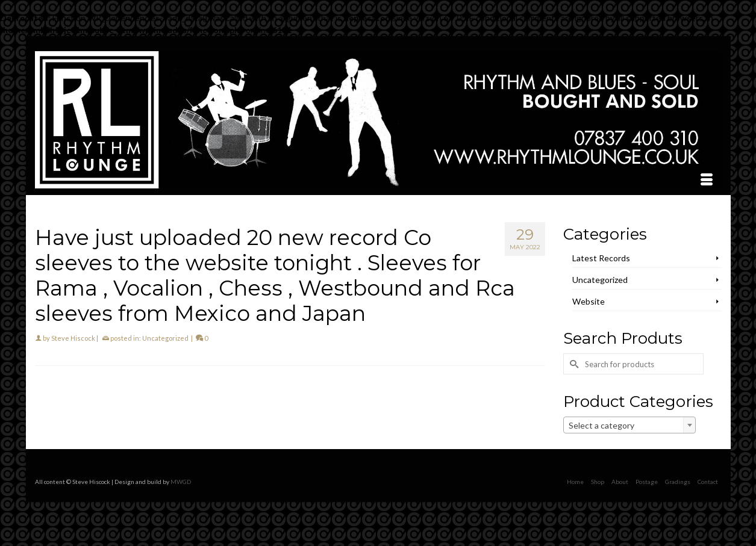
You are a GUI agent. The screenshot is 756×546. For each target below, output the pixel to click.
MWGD (181, 482)
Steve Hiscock (73, 338)
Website (589, 301)
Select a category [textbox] (601, 425)
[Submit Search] (572, 364)
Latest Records (601, 258)
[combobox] (629, 425)
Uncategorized (165, 338)
